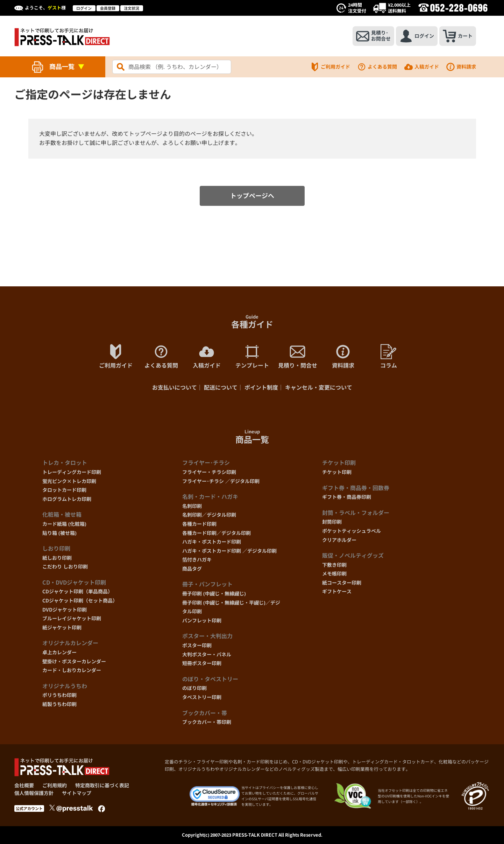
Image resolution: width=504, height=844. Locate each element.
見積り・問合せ (298, 357)
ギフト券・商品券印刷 (347, 497)
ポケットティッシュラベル (352, 531)
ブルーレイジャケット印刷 (72, 618)
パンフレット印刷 (202, 620)
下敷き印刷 (334, 565)
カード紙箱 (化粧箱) (64, 524)
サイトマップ (77, 793)
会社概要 (24, 785)
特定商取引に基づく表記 (102, 785)
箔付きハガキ (197, 560)
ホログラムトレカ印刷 (67, 499)
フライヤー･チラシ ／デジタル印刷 (221, 481)
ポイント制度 (261, 388)
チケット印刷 (337, 472)
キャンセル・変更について (319, 388)
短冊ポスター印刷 (202, 663)
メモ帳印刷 (334, 574)
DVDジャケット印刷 (65, 610)
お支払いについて (175, 388)
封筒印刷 (332, 522)
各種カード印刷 (199, 524)
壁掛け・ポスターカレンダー (74, 661)
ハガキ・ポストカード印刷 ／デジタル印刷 (229, 551)
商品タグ (192, 569)
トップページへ (252, 196)
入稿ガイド (421, 67)
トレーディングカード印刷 (72, 472)
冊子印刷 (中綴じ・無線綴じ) (214, 594)
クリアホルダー (339, 540)
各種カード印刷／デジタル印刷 (216, 533)
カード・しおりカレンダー (72, 670)
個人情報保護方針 (34, 793)
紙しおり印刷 (57, 558)
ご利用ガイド (330, 67)
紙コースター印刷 (342, 583)
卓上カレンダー (59, 652)
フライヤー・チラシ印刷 (209, 472)
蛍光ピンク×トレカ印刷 (69, 481)
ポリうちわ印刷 (59, 695)
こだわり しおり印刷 (65, 567)
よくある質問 (377, 67)
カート (458, 36)
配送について (221, 388)
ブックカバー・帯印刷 (207, 722)
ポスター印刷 (197, 645)
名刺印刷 (192, 506)
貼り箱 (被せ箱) (59, 533)
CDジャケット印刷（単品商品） (77, 591)
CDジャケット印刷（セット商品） (80, 601)
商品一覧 (62, 67)
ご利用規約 (55, 785)
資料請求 (461, 67)
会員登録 (108, 8)
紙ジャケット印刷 (62, 627)
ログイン (84, 8)
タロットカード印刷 (64, 490)
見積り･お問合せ (373, 36)
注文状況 (132, 8)
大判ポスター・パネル (207, 654)
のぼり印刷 (194, 688)
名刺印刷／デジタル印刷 (209, 515)
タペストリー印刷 (202, 697)
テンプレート (252, 357)
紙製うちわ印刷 (59, 704)
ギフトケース (337, 591)
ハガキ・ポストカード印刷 (212, 542)
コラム (389, 357)
